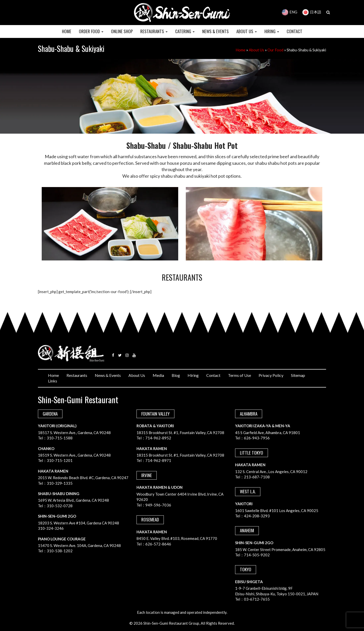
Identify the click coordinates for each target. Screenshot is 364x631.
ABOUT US (247, 31)
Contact (213, 375)
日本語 (312, 12)
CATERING (185, 31)
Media (158, 375)
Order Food (91, 31)
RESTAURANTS (154, 31)
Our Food (275, 50)
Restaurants (77, 375)
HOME (67, 31)
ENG (290, 12)
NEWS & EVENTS (215, 31)
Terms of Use (240, 375)
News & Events (108, 375)
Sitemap (298, 375)
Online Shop (122, 31)
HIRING (272, 31)
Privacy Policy (271, 375)
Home (241, 50)
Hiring (193, 375)
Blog (176, 375)
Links (53, 381)
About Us (256, 50)
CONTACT (294, 31)
